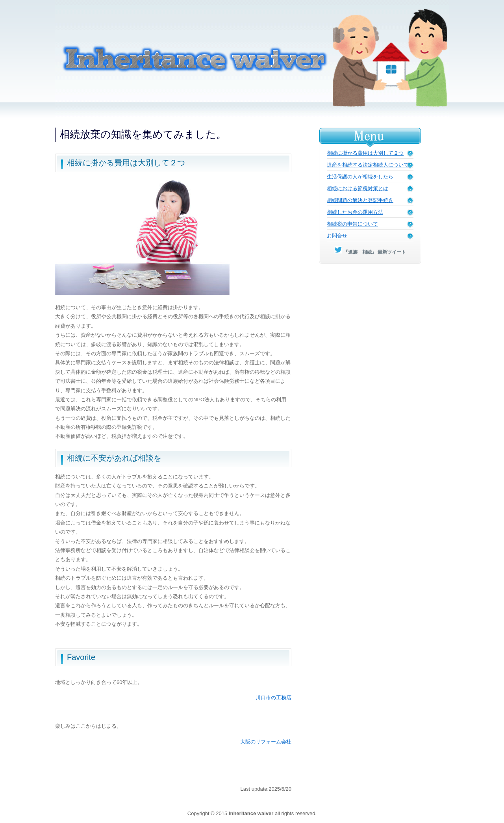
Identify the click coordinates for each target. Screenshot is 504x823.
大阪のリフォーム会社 (266, 742)
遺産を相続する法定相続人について (368, 165)
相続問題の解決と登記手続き (360, 200)
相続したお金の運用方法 (355, 212)
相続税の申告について (352, 224)
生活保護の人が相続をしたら (360, 177)
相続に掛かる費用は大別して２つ (365, 153)
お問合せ (337, 236)
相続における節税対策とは (358, 188)
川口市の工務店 (273, 698)
